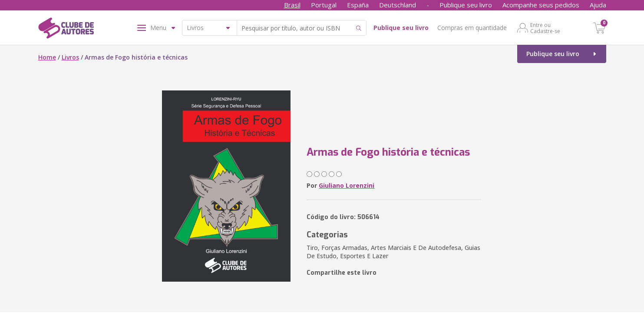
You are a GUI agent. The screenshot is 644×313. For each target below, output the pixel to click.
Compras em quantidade (472, 28)
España (358, 5)
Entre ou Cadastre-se (545, 28)
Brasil (292, 5)
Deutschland (398, 5)
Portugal (324, 5)
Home (47, 57)
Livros (70, 57)
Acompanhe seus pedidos (541, 5)
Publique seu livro (466, 5)
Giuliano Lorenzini (347, 185)
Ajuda (598, 5)
